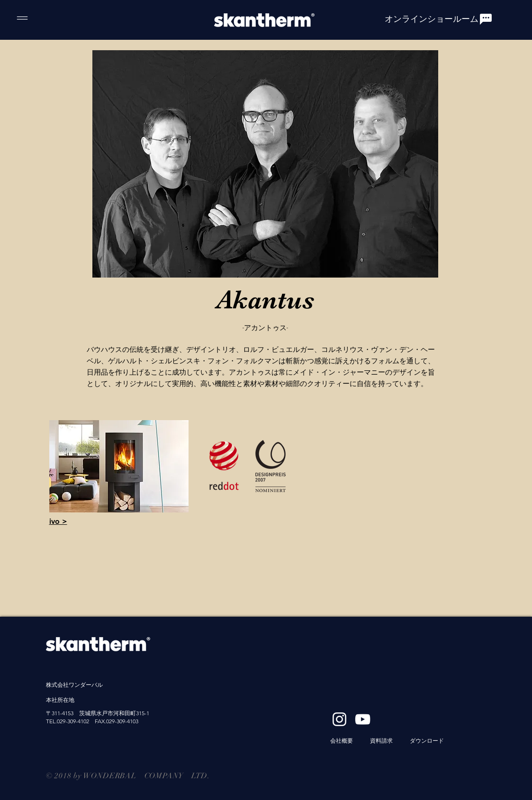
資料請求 (381, 741)
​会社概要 (342, 741)
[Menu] (22, 18)
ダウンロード (427, 741)
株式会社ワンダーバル (74, 685)
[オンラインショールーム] (439, 19)
